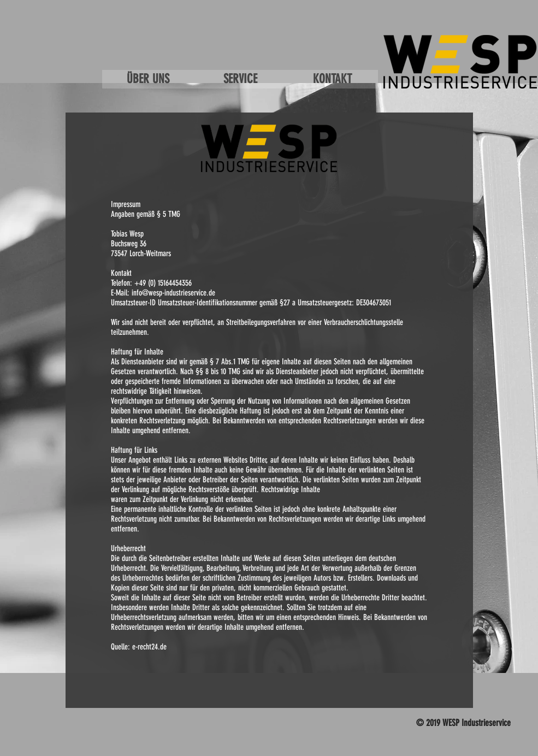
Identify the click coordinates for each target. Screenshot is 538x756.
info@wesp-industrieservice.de (173, 293)
